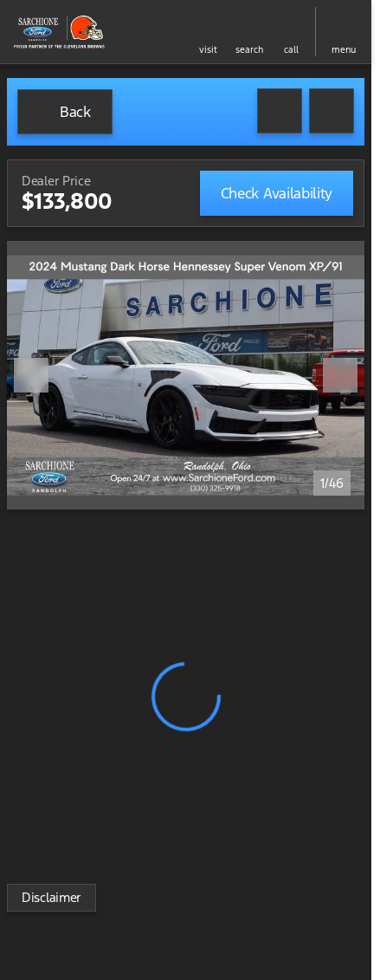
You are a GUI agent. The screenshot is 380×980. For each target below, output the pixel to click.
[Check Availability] (277, 193)
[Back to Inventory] (65, 112)
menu (344, 50)
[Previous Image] (31, 375)
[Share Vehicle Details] (332, 111)
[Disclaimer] (52, 898)
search (249, 50)
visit (208, 50)
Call (291, 50)
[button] (208, 32)
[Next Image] (340, 375)
